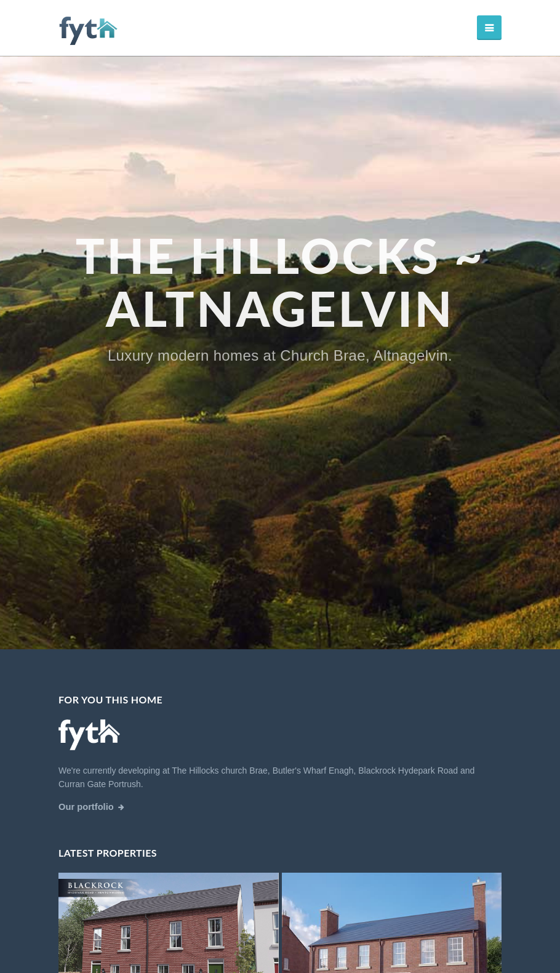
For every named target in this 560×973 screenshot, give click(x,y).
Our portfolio (86, 807)
